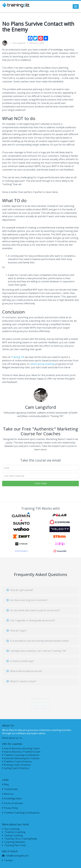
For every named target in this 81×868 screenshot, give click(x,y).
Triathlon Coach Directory (17, 761)
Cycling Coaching (12, 835)
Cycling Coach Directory (16, 768)
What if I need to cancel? (21, 683)
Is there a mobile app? (20, 662)
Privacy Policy (10, 808)
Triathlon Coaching (14, 832)
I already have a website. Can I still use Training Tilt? (36, 652)
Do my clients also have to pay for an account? (33, 611)
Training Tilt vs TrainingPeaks (20, 839)
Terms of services (13, 803)
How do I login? (17, 632)
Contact (7, 860)
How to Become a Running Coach (21, 748)
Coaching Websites (14, 842)
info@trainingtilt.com (17, 856)
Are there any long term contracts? (27, 601)
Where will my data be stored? (24, 672)
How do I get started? (20, 591)
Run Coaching (11, 829)
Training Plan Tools (14, 845)
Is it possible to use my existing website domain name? (38, 642)
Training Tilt (18, 357)
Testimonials (10, 789)
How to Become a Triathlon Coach (21, 752)
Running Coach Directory (16, 765)
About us (8, 794)
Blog (5, 784)
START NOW (40, 483)
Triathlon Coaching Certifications (21, 755)
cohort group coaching (42, 364)
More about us (12, 738)
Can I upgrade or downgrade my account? (31, 622)
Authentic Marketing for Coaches (21, 758)
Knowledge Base (12, 798)
